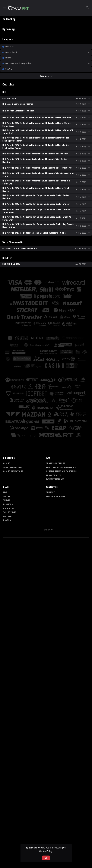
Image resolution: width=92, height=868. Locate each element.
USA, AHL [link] (9, 69)
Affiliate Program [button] (55, 496)
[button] (46, 47)
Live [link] (5, 493)
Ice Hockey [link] (9, 509)
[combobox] (46, 530)
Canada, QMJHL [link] (11, 52)
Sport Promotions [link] (13, 468)
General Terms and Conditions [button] (62, 472)
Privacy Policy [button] (54, 475)
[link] (18, 8)
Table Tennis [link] (10, 513)
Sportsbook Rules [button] (56, 463)
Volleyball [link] (9, 516)
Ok (46, 858)
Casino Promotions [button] (13, 472)
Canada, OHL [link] (10, 47)
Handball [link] (8, 521)
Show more (46, 76)
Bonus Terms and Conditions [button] (61, 468)
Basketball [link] (9, 504)
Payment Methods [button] (55, 480)
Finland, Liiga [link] (10, 58)
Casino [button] (7, 463)
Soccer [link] (7, 496)
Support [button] (50, 493)
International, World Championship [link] (18, 63)
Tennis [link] (7, 501)
